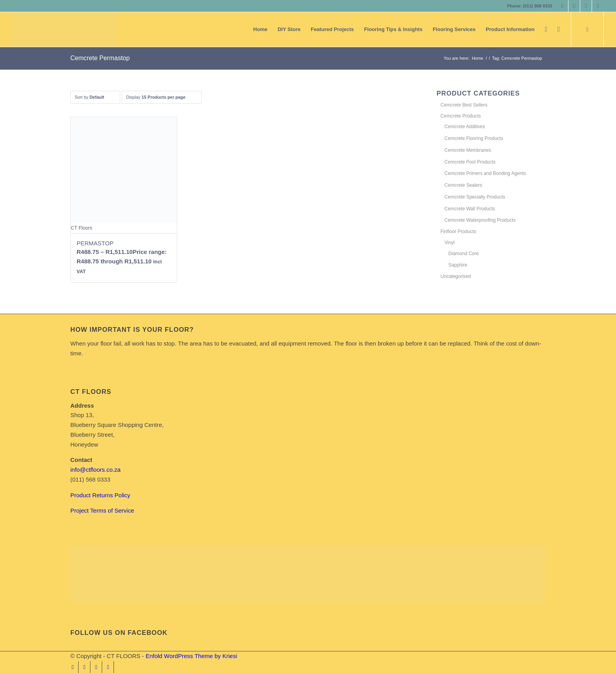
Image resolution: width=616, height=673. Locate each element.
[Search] (559, 29)
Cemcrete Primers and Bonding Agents (485, 173)
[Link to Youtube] (598, 6)
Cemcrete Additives (465, 127)
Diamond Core (463, 254)
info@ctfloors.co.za (95, 470)
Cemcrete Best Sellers (464, 105)
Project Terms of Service (102, 510)
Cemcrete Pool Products (470, 162)
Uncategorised (456, 276)
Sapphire (458, 265)
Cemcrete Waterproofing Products (480, 220)
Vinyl (449, 243)
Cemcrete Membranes (468, 150)
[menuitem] (260, 29)
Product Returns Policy (100, 495)
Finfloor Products (458, 232)
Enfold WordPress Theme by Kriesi (192, 656)
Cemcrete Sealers (463, 185)
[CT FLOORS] (64, 29)
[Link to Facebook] (563, 6)
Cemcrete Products (461, 116)
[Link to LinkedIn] (586, 6)
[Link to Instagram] (574, 6)
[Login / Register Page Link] (546, 29)
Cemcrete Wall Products (470, 209)
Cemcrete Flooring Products (474, 138)
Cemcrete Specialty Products (475, 197)
